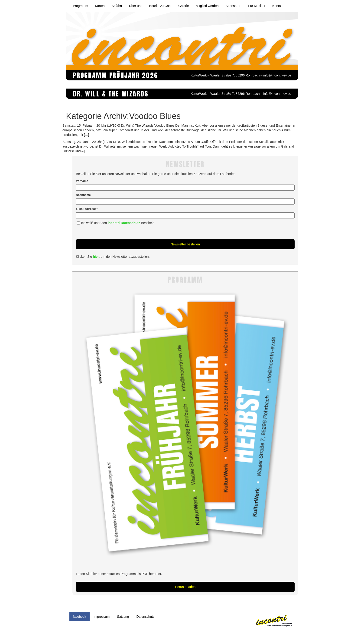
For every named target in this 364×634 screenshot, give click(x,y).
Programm (80, 6)
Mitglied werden (207, 6)
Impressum (102, 617)
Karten (100, 6)
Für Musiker (257, 6)
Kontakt (278, 6)
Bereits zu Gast (160, 6)
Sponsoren (233, 6)
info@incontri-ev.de (277, 75)
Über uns (136, 6)
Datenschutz (145, 617)
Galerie (184, 6)
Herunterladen (185, 587)
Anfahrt (117, 6)
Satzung (123, 617)
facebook (80, 617)
